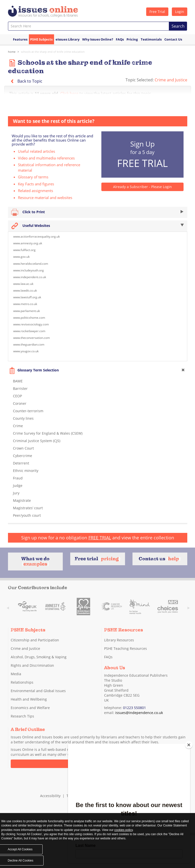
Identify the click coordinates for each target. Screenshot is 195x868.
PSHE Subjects (41, 39)
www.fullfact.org (24, 250)
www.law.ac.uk (23, 284)
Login (180, 12)
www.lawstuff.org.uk (27, 297)
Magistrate (22, 500)
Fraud (18, 478)
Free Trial (157, 12)
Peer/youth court (27, 515)
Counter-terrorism (28, 411)
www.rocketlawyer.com (29, 331)
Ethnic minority (26, 471)
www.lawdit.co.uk (25, 290)
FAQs (120, 39)
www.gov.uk (21, 257)
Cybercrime (23, 456)
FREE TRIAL (100, 538)
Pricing (132, 39)
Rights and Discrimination (32, 665)
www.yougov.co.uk (26, 351)
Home (12, 52)
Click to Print (98, 212)
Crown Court (23, 448)
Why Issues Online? (98, 39)
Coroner (20, 403)
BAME (18, 381)
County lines (23, 418)
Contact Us (173, 39)
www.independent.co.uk (30, 277)
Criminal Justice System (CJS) (37, 441)
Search (178, 26)
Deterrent (21, 463)
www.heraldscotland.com (31, 264)
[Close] (189, 745)
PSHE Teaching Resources (126, 648)
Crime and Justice (171, 80)
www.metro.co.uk (25, 304)
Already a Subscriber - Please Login (142, 187)
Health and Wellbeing (29, 699)
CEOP (17, 396)
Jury (16, 493)
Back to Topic (25, 81)
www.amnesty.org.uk (28, 243)
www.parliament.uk (27, 311)
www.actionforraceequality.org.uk (36, 236)
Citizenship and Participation (35, 640)
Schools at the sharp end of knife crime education (53, 52)
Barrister (20, 388)
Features (20, 39)
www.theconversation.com (32, 338)
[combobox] (89, 26)
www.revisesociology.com (31, 324)
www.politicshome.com (29, 318)
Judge (18, 485)
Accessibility (50, 795)
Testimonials (151, 39)
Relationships (22, 682)
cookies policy (124, 830)
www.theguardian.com (29, 344)
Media (16, 674)
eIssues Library (67, 39)
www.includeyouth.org (29, 270)
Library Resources (119, 640)
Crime (18, 426)
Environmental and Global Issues (38, 691)
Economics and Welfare (30, 708)
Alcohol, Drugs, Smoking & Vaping (39, 657)
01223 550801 (134, 707)
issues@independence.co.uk (139, 712)
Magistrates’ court (28, 508)
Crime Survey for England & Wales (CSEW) (48, 433)
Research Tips (22, 716)
